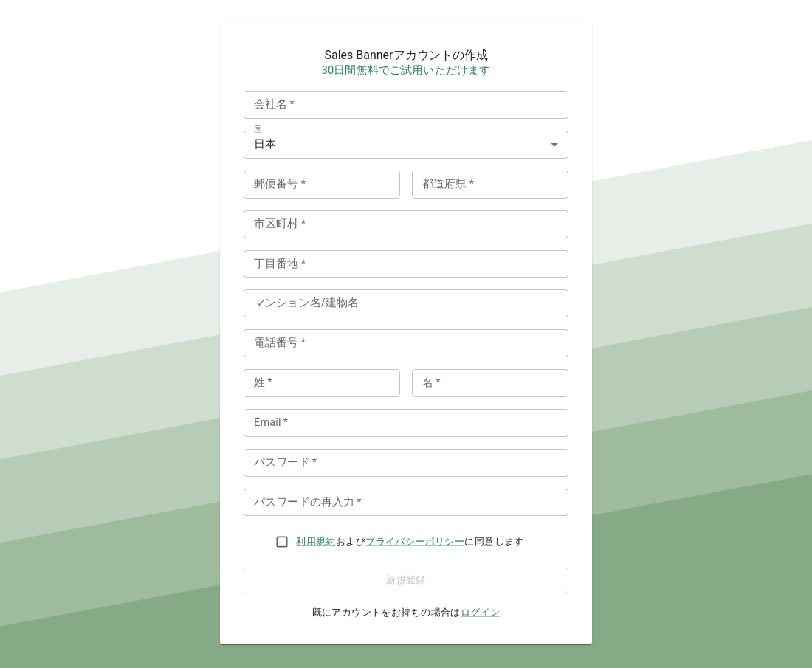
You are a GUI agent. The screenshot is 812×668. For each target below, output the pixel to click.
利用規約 (316, 541)
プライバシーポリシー (415, 541)
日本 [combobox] (265, 144)
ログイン (481, 612)
